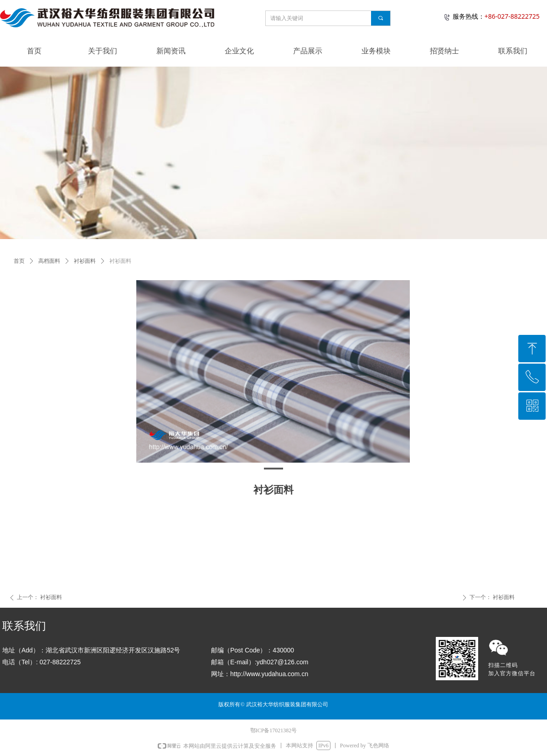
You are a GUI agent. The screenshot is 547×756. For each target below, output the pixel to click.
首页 (19, 261)
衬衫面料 (85, 261)
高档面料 (49, 261)
